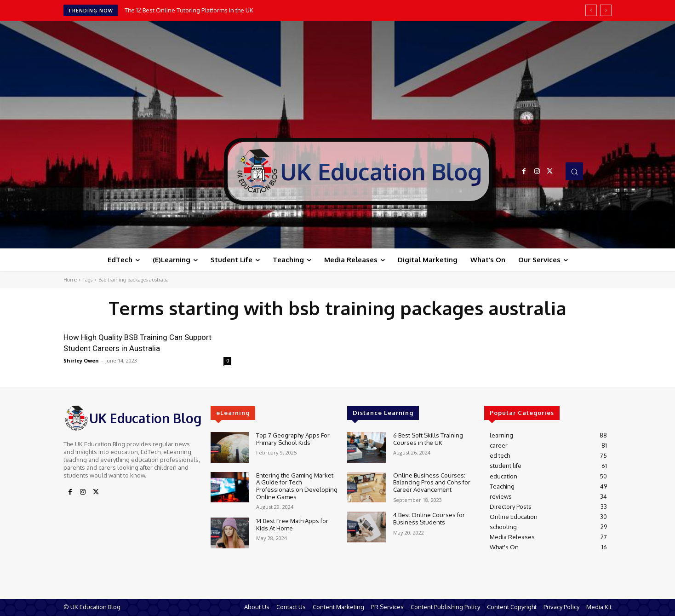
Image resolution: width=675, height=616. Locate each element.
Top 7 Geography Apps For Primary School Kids (293, 439)
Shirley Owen (81, 360)
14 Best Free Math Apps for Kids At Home (292, 524)
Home (70, 280)
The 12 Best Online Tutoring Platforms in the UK (189, 10)
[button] (574, 171)
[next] (606, 10)
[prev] (591, 10)
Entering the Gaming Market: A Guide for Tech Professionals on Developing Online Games (297, 486)
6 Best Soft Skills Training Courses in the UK (428, 439)
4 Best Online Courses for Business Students (429, 518)
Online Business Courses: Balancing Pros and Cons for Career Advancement (432, 482)
